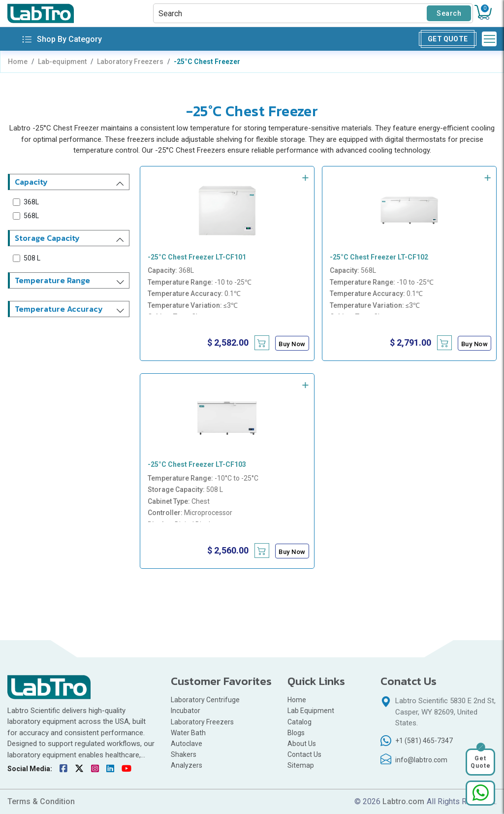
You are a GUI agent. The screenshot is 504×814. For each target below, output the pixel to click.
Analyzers (187, 765)
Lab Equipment (311, 711)
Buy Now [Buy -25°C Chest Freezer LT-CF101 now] (292, 344)
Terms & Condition (41, 802)
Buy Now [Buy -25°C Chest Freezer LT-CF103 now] (292, 552)
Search (449, 13)
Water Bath (188, 733)
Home (18, 62)
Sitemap (301, 765)
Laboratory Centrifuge (205, 700)
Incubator (186, 711)
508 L (32, 258)
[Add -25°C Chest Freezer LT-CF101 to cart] (262, 343)
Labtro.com (403, 802)
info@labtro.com (421, 760)
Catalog (299, 722)
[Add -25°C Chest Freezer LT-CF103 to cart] (262, 551)
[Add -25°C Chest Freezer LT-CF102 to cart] (444, 343)
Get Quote (448, 39)
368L (31, 202)
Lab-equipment (62, 62)
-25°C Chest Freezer (207, 62)
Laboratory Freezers (130, 62)
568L (31, 216)
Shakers (184, 754)
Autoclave (187, 744)
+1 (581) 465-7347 (424, 741)
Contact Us (304, 754)
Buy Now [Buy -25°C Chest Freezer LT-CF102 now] (475, 344)
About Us (302, 744)
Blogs (296, 733)
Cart (485, 9)
